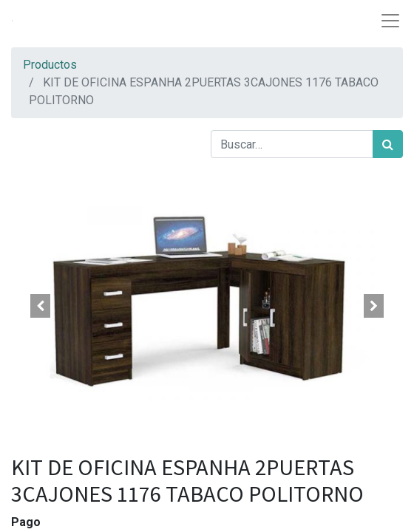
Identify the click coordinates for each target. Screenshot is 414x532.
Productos (50, 65)
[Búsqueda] (388, 144)
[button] (41, 306)
